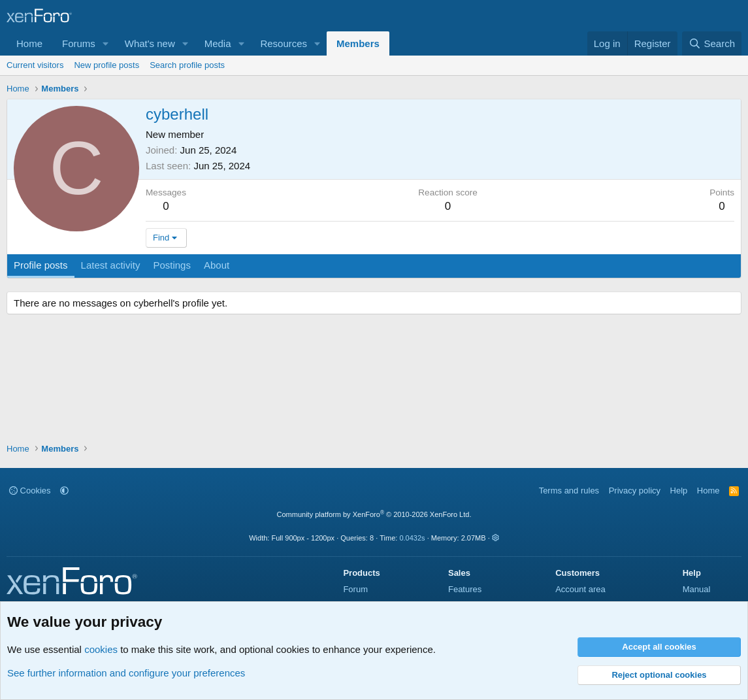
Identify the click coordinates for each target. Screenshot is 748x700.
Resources (284, 43)
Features (465, 589)
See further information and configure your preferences (126, 673)
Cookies (30, 491)
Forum (355, 589)
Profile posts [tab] (41, 265)
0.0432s (412, 538)
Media (218, 43)
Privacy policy (635, 491)
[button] (106, 43)
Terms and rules (569, 491)
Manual (697, 589)
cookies (101, 649)
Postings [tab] (172, 265)
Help (679, 491)
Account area (580, 589)
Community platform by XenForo (374, 514)
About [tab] (217, 265)
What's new (150, 43)
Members (358, 43)
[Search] (712, 43)
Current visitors (35, 65)
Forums (79, 43)
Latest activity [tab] (111, 265)
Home (29, 43)
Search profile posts (187, 65)
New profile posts (106, 65)
